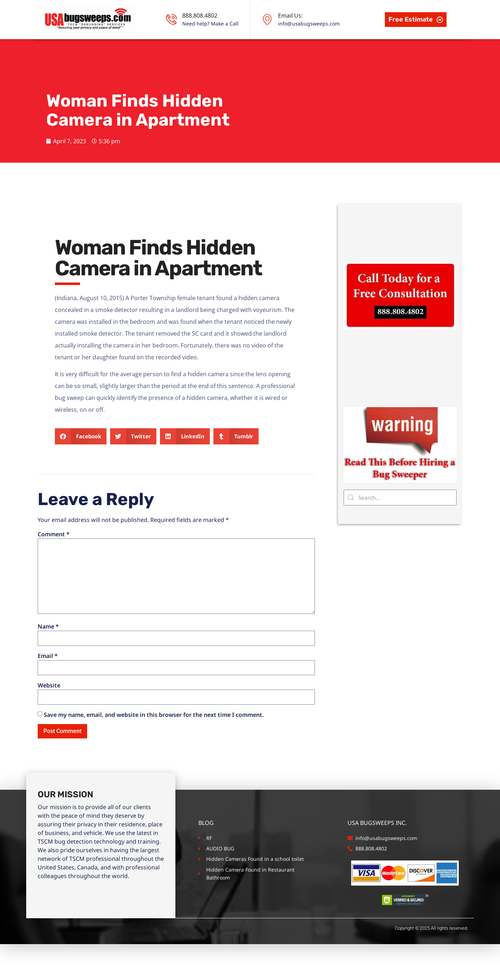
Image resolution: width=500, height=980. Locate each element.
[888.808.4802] (171, 19)
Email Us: (290, 15)
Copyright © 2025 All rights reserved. (431, 964)
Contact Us (383, 54)
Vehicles (338, 54)
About (96, 54)
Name (48, 662)
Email (48, 692)
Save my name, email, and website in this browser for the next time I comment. (154, 751)
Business (250, 54)
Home (62, 54)
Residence (202, 54)
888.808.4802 (200, 15)
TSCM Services (147, 54)
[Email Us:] (267, 19)
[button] (81, 472)
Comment (54, 570)
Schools (294, 54)
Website (49, 721)
